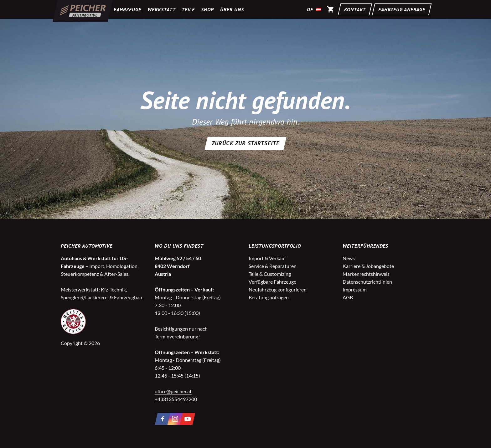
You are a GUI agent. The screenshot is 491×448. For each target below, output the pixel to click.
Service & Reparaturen (273, 266)
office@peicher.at (173, 391)
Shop (207, 9)
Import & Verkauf (267, 258)
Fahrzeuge (127, 9)
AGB (348, 297)
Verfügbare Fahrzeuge (272, 282)
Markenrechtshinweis (366, 274)
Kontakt (355, 9)
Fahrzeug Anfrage (402, 9)
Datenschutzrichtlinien (367, 282)
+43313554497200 (176, 399)
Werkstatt (162, 9)
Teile (188, 9)
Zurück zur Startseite (246, 143)
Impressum (355, 289)
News (349, 258)
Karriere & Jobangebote (368, 266)
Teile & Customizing (270, 274)
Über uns (232, 9)
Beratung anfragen (269, 297)
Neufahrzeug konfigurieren (278, 289)
